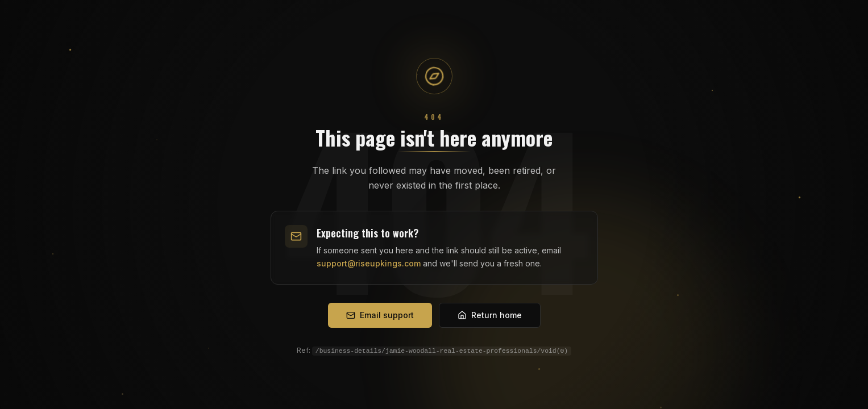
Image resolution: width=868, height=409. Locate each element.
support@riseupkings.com (369, 263)
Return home (490, 315)
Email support (380, 315)
